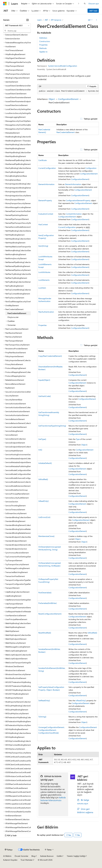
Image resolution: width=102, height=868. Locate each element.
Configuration (91, 168)
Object (52, 99)
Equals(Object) (44, 380)
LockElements (44, 280)
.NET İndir (93, 11)
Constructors (45, 41)
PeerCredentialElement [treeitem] (17, 313)
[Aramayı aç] (85, 4)
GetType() (42, 439)
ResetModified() (45, 633)
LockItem (42, 288)
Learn (39, 20)
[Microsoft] (5, 4)
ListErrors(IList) (44, 517)
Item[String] (43, 246)
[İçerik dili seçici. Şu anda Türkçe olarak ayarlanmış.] (9, 850)
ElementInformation (46, 184)
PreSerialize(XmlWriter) (48, 603)
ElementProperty (45, 200)
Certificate (42, 160)
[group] (68, 91)
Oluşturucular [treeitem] (13, 317)
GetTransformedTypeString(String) (52, 426)
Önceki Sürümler (21, 856)
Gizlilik (59, 856)
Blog (33, 856)
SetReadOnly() (44, 700)
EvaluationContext (46, 214)
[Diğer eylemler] (96, 20)
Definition (43, 38)
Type (78, 439)
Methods (43, 48)
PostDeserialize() (45, 593)
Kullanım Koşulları (10, 860)
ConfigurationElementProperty (78, 200)
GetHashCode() (45, 396)
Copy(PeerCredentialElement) (50, 356)
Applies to (43, 52)
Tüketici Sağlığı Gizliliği (76, 856)
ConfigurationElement (68, 99)
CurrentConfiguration (47, 168)
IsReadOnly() (43, 501)
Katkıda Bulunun (47, 856)
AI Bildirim (7, 856)
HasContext (43, 224)
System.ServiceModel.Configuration (63, 66)
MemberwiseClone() (46, 536)
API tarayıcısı (56, 20)
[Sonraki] (79, 4)
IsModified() (43, 479)
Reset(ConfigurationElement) (50, 614)
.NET (46, 20)
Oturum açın (94, 4)
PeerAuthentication (46, 312)
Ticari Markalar (27, 860)
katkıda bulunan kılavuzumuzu (53, 799)
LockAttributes (44, 272)
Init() (40, 450)
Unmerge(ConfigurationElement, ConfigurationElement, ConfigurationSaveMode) (51, 730)
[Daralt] (27, 20)
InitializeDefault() (45, 463)
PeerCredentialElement (66, 132)
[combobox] (17, 25)
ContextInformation (74, 214)
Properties (43, 45)
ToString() (42, 717)
